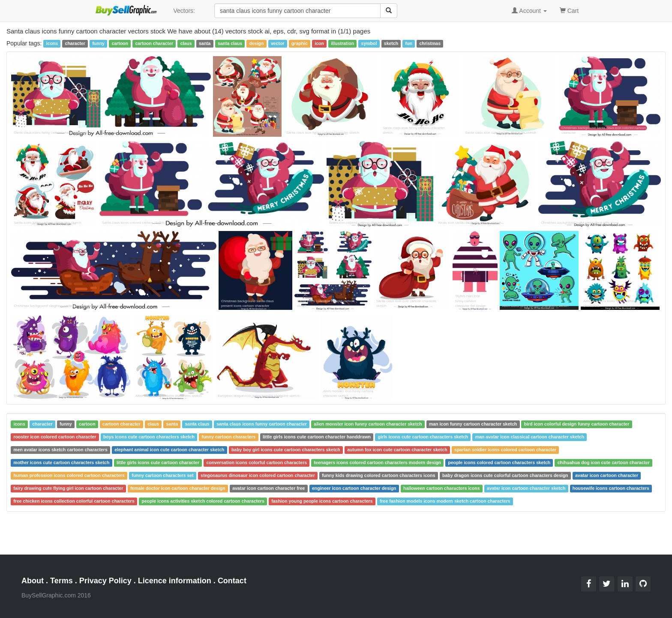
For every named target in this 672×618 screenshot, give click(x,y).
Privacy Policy (105, 581)
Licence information (175, 581)
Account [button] (529, 11)
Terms (61, 581)
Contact (232, 581)
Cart (569, 10)
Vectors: (184, 11)
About (33, 581)
